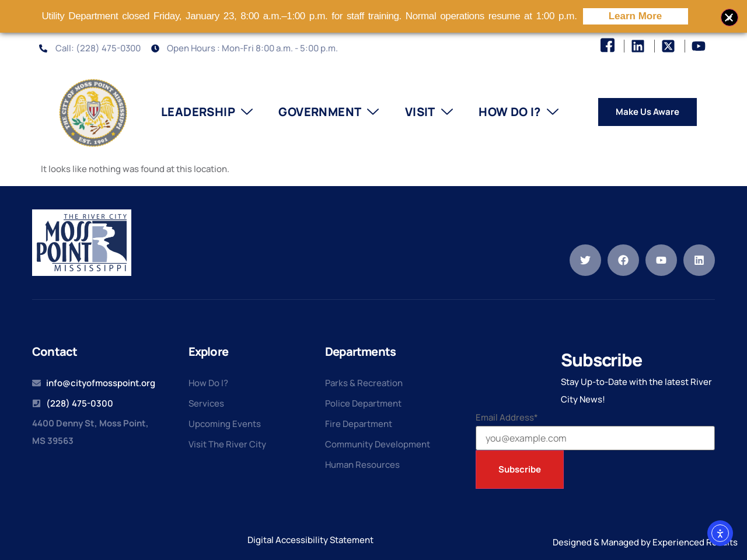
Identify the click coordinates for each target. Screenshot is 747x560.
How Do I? (519, 112)
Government (329, 112)
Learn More (636, 16)
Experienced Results (695, 542)
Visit (429, 112)
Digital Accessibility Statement (310, 540)
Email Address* (507, 417)
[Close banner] (729, 17)
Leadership (207, 112)
